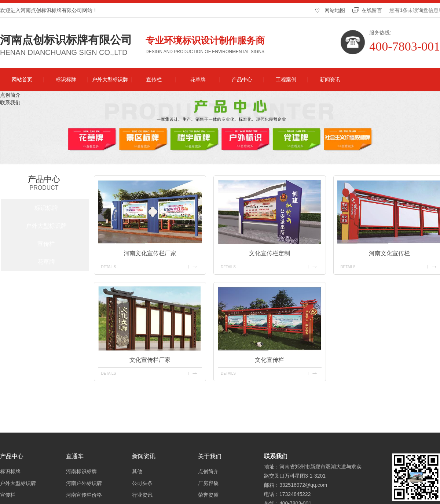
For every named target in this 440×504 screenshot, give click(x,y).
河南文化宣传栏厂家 (150, 253)
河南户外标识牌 (84, 483)
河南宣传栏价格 (84, 495)
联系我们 (10, 103)
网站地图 (335, 10)
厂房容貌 (208, 483)
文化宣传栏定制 (269, 253)
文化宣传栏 (269, 360)
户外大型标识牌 (110, 79)
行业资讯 (142, 495)
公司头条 (142, 483)
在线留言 (372, 10)
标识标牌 (66, 79)
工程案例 (286, 79)
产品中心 (242, 79)
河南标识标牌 (81, 471)
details (108, 267)
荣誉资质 (208, 495)
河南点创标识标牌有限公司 (66, 40)
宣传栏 (154, 79)
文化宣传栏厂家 (150, 360)
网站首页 (22, 79)
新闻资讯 (330, 79)
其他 (137, 471)
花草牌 (198, 79)
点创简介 (10, 95)
